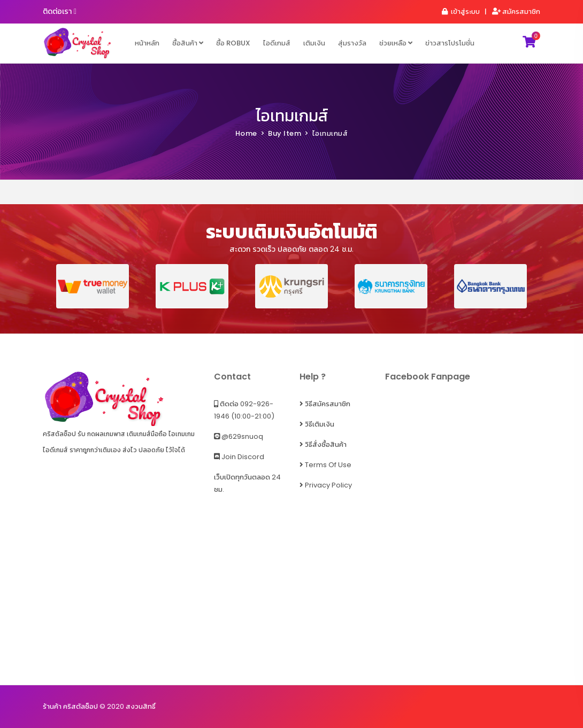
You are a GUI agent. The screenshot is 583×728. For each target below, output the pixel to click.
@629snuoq (239, 436)
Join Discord (239, 457)
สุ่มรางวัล (352, 43)
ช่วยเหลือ (396, 43)
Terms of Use (325, 465)
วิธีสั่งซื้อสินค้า (323, 444)
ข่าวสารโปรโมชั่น (450, 43)
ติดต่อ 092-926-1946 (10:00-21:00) (244, 410)
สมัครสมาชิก (516, 11)
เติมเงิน (314, 43)
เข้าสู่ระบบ (461, 11)
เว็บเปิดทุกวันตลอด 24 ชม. (247, 483)
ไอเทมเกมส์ (292, 116)
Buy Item (285, 133)
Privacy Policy (326, 485)
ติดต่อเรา (60, 11)
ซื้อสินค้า (188, 43)
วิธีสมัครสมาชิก (325, 404)
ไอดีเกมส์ (277, 43)
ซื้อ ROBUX (233, 43)
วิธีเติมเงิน (317, 424)
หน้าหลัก (147, 43)
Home (246, 133)
